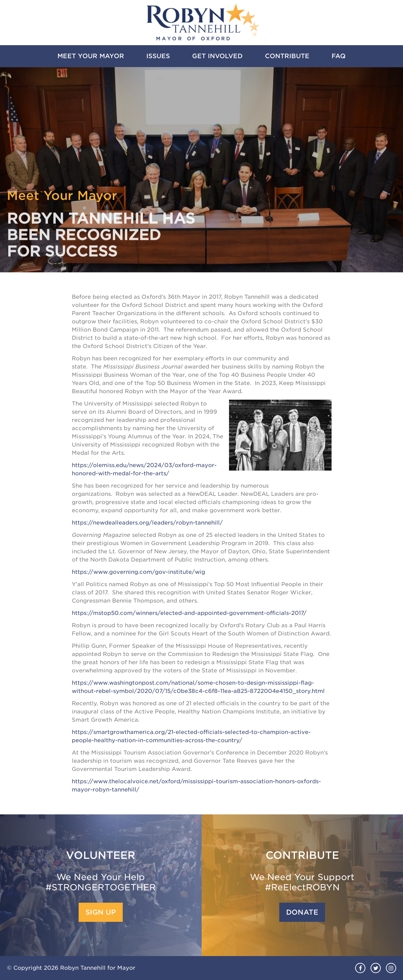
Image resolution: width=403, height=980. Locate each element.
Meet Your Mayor (91, 56)
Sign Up (101, 912)
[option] (201, 170)
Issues (158, 56)
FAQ (339, 56)
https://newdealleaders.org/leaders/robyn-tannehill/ (147, 523)
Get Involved (217, 56)
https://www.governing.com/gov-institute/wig (138, 572)
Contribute (287, 56)
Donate (302, 912)
